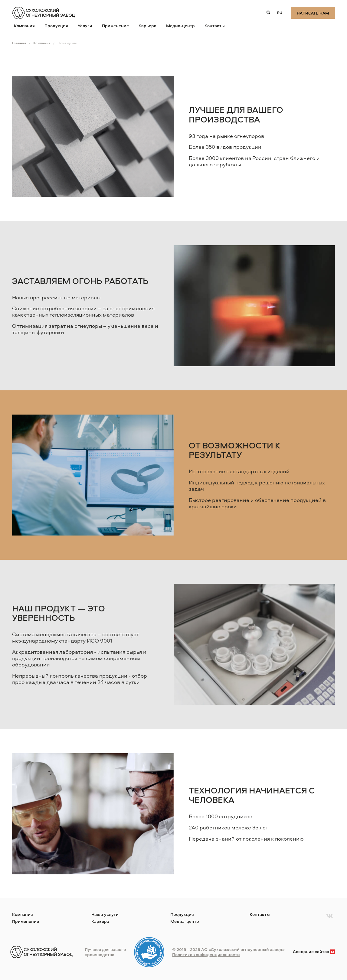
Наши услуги (105, 914)
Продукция (56, 26)
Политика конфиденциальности (206, 954)
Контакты (215, 26)
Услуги (85, 26)
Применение (115, 26)
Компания (24, 26)
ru (280, 13)
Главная (19, 43)
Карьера (147, 26)
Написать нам (313, 13)
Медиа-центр (180, 26)
